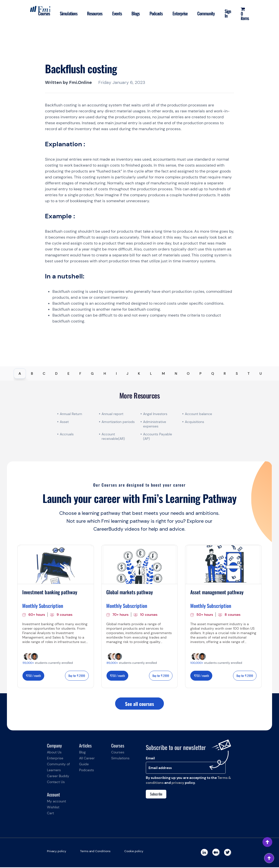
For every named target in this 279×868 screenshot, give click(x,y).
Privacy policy (57, 852)
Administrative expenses (155, 424)
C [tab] (44, 373)
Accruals (67, 434)
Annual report (112, 414)
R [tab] (225, 373)
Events (110, 13)
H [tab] (105, 373)
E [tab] (68, 373)
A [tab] (20, 373)
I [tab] (116, 373)
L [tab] (151, 373)
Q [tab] (213, 373)
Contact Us (56, 783)
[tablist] (139, 373)
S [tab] (237, 373)
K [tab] (139, 373)
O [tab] (188, 373)
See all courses (139, 704)
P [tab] (200, 373)
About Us (54, 753)
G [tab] (92, 373)
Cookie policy (134, 852)
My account (56, 802)
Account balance (198, 414)
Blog (82, 753)
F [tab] (80, 373)
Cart (50, 814)
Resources (87, 13)
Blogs (130, 13)
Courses (34, 13)
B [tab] (32, 373)
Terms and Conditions (95, 852)
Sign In (227, 13)
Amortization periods (119, 422)
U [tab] (261, 373)
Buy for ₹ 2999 (77, 676)
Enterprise (177, 13)
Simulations (60, 13)
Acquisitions (194, 422)
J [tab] (127, 373)
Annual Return (71, 414)
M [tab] (163, 373)
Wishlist (53, 808)
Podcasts (152, 13)
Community (204, 13)
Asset (64, 422)
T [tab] (249, 373)
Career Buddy (58, 777)
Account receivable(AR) (113, 436)
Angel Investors (155, 414)
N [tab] (176, 373)
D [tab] (56, 373)
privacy (178, 783)
